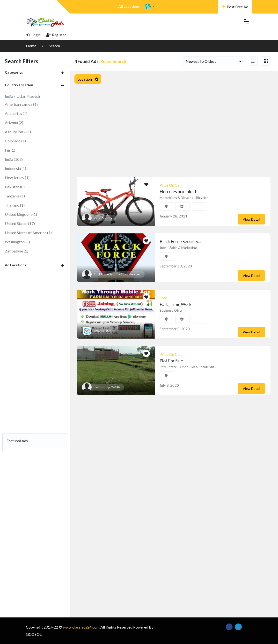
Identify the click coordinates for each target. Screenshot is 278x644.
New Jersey (17, 178)
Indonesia (15, 168)
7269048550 (102, 331)
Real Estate (168, 367)
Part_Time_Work (176, 304)
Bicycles (202, 198)
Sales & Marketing (183, 248)
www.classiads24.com (81, 627)
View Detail (251, 219)
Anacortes (16, 113)
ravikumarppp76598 (107, 387)
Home (31, 46)
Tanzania (15, 196)
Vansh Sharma (103, 218)
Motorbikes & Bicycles (176, 198)
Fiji (10, 150)
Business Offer (171, 310)
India (14, 159)
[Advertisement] (35, 351)
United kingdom (21, 214)
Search (54, 46)
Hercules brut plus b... (180, 191)
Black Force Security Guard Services (117, 274)
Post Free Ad (235, 7)
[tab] (35, 72)
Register (56, 35)
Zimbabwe (17, 251)
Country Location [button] (19, 85)
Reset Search (113, 61)
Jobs (163, 248)
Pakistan (15, 187)
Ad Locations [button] (15, 265)
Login (33, 35)
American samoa (21, 104)
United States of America (28, 233)
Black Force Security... (180, 241)
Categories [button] (14, 72)
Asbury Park (18, 132)
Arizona (14, 122)
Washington (17, 242)
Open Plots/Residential (198, 367)
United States (20, 223)
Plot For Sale (171, 361)
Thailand (15, 205)
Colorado (15, 141)
